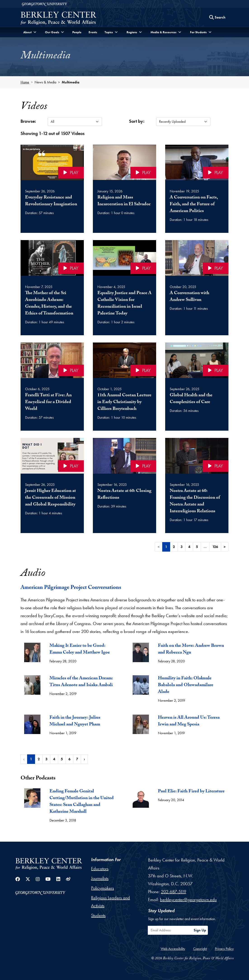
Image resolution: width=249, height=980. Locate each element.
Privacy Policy (224, 949)
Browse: (28, 121)
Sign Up (200, 930)
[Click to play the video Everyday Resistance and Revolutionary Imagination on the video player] (52, 162)
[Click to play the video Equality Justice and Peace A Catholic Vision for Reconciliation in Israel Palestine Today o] (125, 258)
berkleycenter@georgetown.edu (188, 900)
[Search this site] (217, 17)
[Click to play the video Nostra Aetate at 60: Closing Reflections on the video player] (125, 456)
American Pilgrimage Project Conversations (71, 588)
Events (93, 32)
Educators (100, 869)
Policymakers (102, 888)
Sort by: (137, 121)
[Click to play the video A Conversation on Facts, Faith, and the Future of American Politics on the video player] (197, 162)
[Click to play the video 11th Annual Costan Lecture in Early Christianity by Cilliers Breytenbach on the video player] (125, 360)
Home (25, 82)
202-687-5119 (174, 892)
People (77, 32)
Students (98, 915)
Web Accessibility (173, 949)
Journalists (100, 878)
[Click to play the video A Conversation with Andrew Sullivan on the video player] (197, 258)
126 (215, 547)
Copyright (200, 949)
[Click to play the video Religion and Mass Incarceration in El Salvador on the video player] (125, 162)
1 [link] (166, 547)
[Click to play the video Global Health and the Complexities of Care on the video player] (197, 360)
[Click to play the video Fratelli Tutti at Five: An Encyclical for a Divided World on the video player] (52, 360)
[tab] (70, 655)
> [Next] (225, 547)
